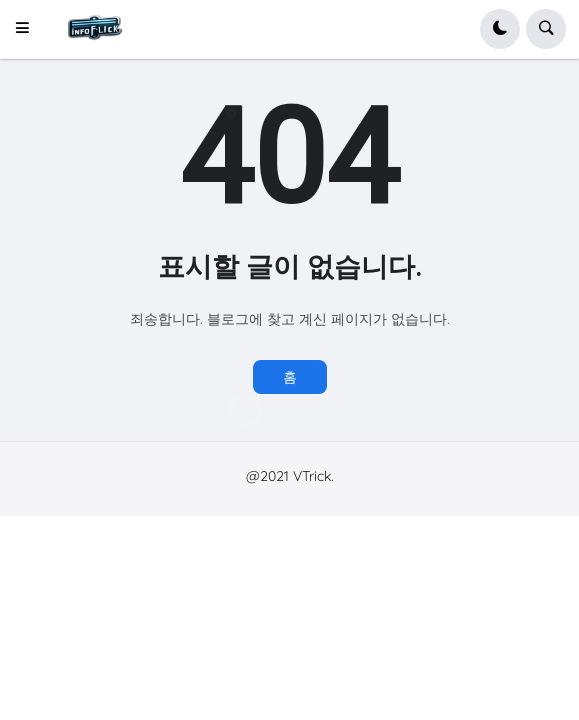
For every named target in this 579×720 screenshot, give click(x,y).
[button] (28, 29)
